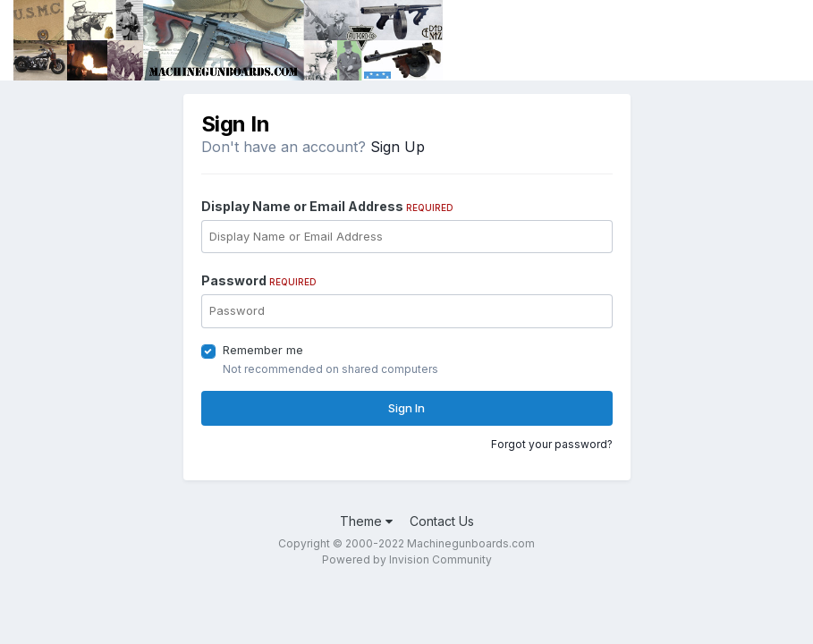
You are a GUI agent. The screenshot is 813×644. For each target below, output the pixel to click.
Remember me (263, 350)
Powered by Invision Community (407, 559)
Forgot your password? (552, 444)
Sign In (406, 408)
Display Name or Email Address (327, 206)
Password (259, 280)
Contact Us (442, 521)
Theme (366, 521)
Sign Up (398, 147)
